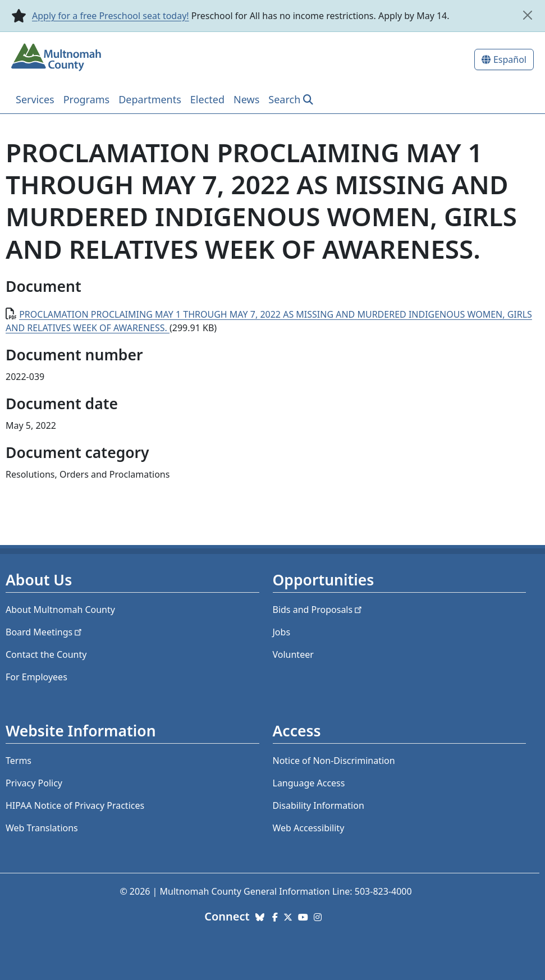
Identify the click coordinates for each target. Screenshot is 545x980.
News (246, 99)
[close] (528, 15)
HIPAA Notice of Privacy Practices (75, 805)
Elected (207, 99)
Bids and (319, 610)
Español (510, 59)
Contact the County (46, 654)
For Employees (36, 677)
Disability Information (319, 805)
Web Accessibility (309, 828)
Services (35, 99)
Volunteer (293, 654)
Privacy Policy (34, 783)
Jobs (282, 632)
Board (45, 632)
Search (284, 99)
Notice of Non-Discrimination (334, 761)
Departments (150, 99)
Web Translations (42, 828)
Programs (87, 99)
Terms (19, 761)
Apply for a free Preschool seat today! (111, 16)
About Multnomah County (60, 610)
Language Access (309, 783)
